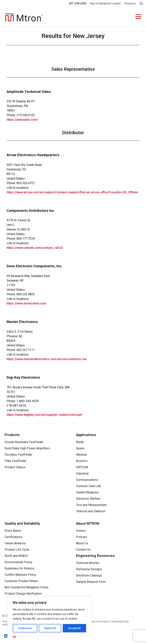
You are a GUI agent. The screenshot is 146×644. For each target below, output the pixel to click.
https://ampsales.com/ (22, 120)
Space (80, 448)
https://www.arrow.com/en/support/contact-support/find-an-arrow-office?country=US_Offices (72, 192)
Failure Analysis (15, 543)
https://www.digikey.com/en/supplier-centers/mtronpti (44, 415)
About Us (82, 543)
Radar (80, 442)
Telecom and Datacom (91, 511)
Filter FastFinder (15, 461)
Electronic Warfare (88, 499)
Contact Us (83, 550)
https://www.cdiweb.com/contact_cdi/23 (35, 248)
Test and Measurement (91, 505)
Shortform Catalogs (89, 575)
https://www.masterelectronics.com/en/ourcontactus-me (47, 359)
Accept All (74, 628)
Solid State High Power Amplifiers (27, 448)
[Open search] (141, 3)
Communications (87, 480)
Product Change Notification (23, 594)
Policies (82, 537)
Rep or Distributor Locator (105, 3)
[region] (49, 616)
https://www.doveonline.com (26, 303)
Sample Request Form (91, 582)
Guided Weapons (87, 492)
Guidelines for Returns (19, 568)
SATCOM (82, 467)
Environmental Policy (18, 562)
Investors (130, 3)
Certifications (13, 537)
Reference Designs (89, 569)
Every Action (13, 531)
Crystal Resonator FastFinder (24, 442)
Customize (25, 628)
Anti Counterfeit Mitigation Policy (27, 587)
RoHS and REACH (16, 556)
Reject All (50, 628)
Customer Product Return (21, 581)
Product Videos (15, 467)
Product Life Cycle (17, 550)
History (81, 531)
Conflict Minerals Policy (20, 575)
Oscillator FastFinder (18, 455)
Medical (81, 455)
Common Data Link (88, 486)
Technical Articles (88, 563)
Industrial (82, 473)
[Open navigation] (138, 17)
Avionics (82, 461)
